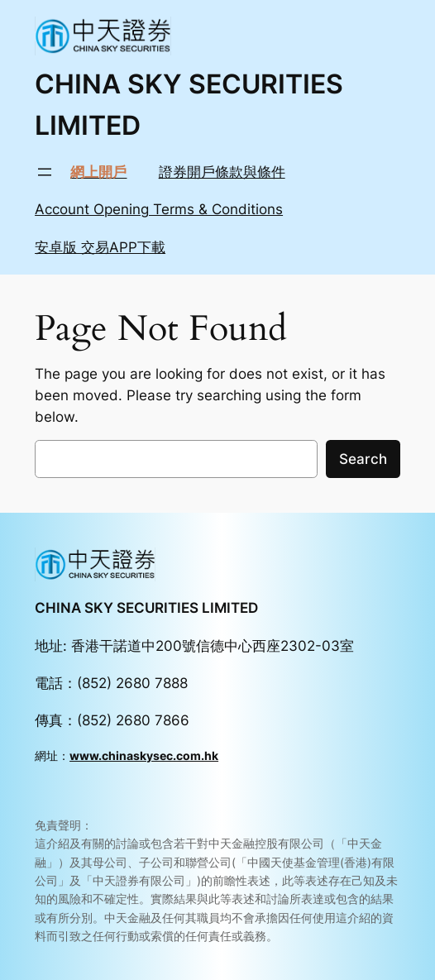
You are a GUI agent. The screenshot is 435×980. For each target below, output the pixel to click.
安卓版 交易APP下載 (100, 247)
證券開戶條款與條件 (222, 172)
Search (363, 459)
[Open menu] (45, 172)
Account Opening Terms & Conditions (159, 209)
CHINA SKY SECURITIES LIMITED (146, 608)
